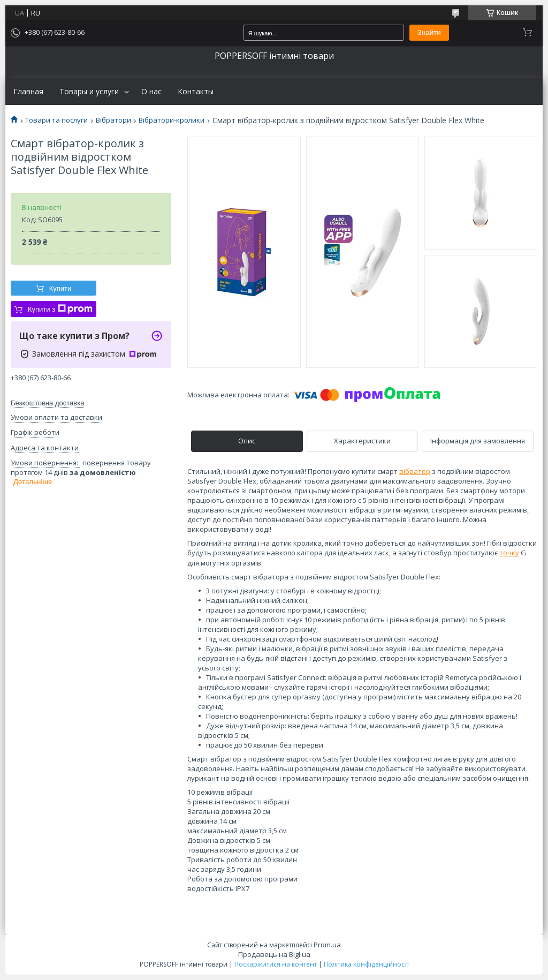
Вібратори (113, 120)
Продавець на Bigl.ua (274, 954)
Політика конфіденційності (366, 964)
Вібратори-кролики (172, 120)
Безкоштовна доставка (47, 403)
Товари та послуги (56, 120)
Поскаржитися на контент (276, 964)
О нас (151, 92)
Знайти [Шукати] (429, 32)
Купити (60, 288)
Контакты (196, 92)
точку (509, 553)
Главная (28, 92)
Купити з (60, 309)
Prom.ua (327, 945)
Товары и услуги (89, 92)
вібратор (415, 471)
